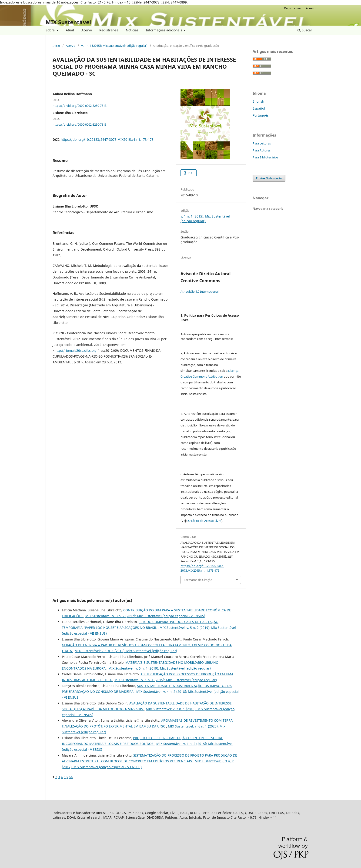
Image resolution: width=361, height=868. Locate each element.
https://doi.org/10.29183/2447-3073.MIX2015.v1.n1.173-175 (107, 139)
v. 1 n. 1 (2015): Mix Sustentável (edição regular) (114, 46)
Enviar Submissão (269, 178)
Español (259, 108)
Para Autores (262, 150)
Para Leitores (262, 143)
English (258, 101)
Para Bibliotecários (265, 157)
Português (261, 115)
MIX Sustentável (68, 22)
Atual (70, 30)
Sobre (51, 30)
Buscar (305, 30)
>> (71, 777)
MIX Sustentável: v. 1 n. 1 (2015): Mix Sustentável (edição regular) (126, 651)
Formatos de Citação (198, 580)
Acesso (311, 8)
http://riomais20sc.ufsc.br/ (75, 350)
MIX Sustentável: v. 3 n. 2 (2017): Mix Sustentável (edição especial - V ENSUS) (145, 616)
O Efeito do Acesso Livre (205, 521)
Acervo (87, 30)
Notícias (132, 30)
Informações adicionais (164, 30)
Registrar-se (109, 30)
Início (56, 46)
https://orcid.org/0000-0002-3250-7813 (80, 105)
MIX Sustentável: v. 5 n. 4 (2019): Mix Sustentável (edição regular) (160, 668)
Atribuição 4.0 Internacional (199, 292)
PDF (190, 173)
